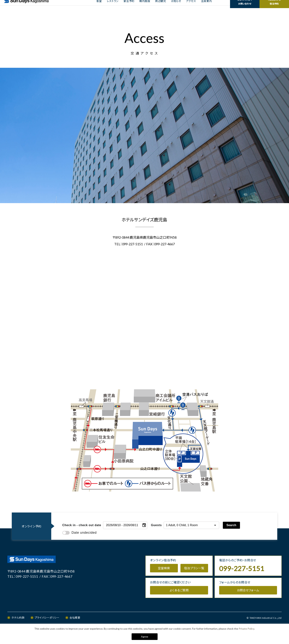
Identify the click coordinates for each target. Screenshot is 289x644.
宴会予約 (129, 8)
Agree (145, 637)
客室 (99, 8)
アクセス (191, 8)
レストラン (113, 8)
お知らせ (176, 8)
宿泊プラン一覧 (194, 583)
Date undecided (79, 547)
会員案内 (207, 8)
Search (231, 540)
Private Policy (246, 629)
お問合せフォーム (248, 605)
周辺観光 (161, 8)
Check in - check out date (82, 540)
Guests (156, 540)
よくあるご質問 (179, 605)
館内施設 (145, 8)
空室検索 (164, 583)
